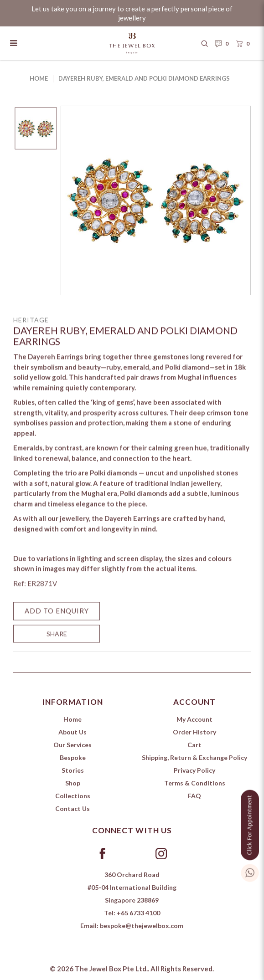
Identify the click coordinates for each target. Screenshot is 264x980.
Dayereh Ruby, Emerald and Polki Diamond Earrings (144, 78)
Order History (194, 732)
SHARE (57, 641)
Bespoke (73, 757)
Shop (73, 783)
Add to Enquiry (57, 618)
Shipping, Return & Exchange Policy (194, 757)
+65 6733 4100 (138, 913)
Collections (73, 796)
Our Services (72, 745)
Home (39, 78)
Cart (194, 745)
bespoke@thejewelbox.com (142, 926)
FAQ (194, 796)
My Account (194, 719)
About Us (72, 732)
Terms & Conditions (195, 783)
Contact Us (72, 808)
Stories (73, 770)
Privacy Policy (194, 770)
